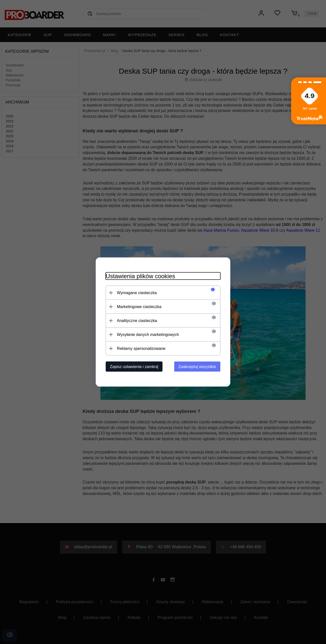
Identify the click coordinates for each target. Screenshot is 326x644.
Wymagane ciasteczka (137, 293)
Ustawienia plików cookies (140, 276)
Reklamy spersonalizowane (141, 349)
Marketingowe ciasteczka (139, 307)
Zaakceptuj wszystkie (197, 367)
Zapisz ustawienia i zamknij (134, 367)
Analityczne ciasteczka (137, 321)
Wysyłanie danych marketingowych (148, 335)
